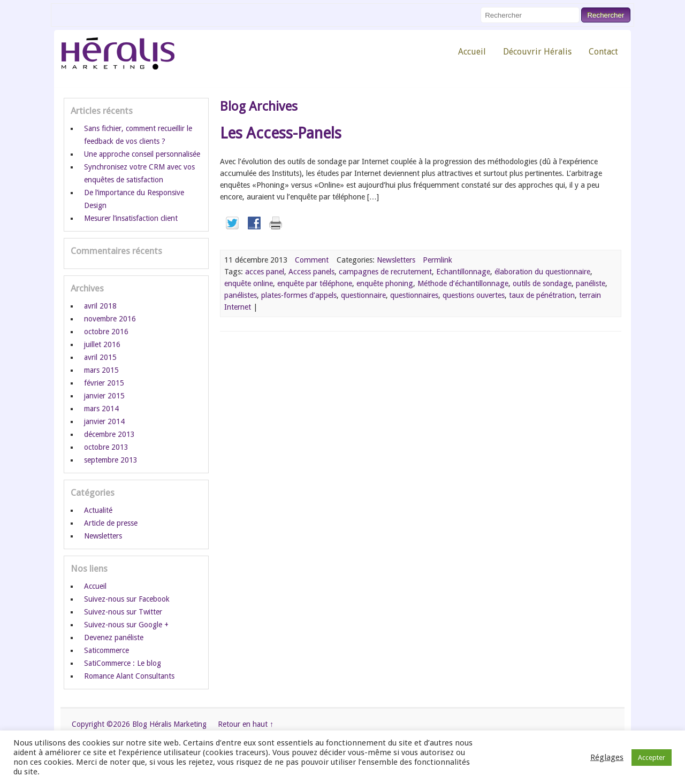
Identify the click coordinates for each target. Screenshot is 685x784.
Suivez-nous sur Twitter (123, 612)
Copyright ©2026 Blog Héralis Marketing (139, 724)
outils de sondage (542, 283)
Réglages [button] (607, 757)
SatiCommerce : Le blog (123, 663)
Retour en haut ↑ (246, 724)
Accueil (472, 52)
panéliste (591, 283)
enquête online (249, 283)
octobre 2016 (106, 332)
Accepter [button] (652, 758)
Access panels (311, 272)
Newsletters (396, 260)
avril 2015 (100, 357)
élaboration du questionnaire (542, 272)
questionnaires (414, 295)
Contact (603, 52)
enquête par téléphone (315, 283)
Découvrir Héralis (537, 52)
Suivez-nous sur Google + (126, 625)
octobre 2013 (106, 447)
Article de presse (111, 523)
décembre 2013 (109, 434)
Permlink (437, 260)
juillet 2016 (102, 344)
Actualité (98, 510)
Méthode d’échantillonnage (463, 283)
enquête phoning (385, 283)
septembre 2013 (111, 460)
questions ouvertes (474, 295)
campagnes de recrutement (385, 272)
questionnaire (363, 295)
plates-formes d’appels (299, 295)
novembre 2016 (110, 319)
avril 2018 (100, 306)
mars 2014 (101, 409)
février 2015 (104, 383)
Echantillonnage (463, 272)
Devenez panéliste (114, 637)
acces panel (265, 272)
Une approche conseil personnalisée (142, 154)
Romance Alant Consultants (129, 676)
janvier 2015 (104, 396)
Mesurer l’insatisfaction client (131, 218)
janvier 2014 (104, 421)
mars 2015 (101, 370)
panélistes (241, 295)
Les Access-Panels (281, 133)
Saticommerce (106, 650)
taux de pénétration (542, 295)
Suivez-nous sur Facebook (127, 599)
